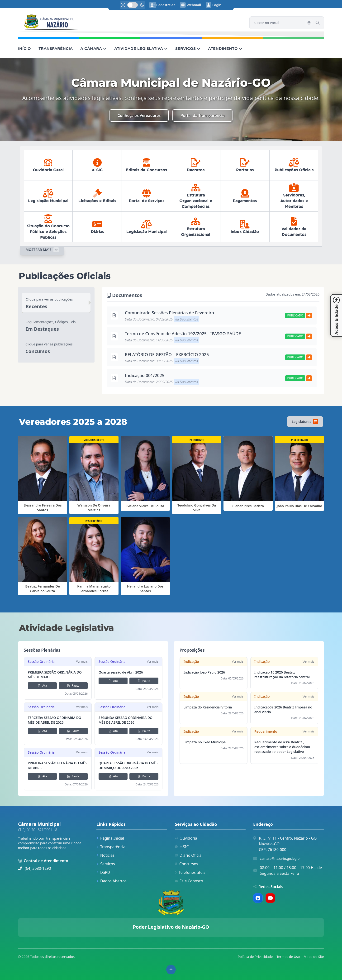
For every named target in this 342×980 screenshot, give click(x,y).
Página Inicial (110, 838)
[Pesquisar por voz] (309, 23)
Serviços (106, 864)
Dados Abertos (112, 881)
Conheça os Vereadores (139, 115)
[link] (131, 23)
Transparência (111, 847)
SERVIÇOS (188, 48)
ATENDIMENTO (225, 48)
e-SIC (182, 847)
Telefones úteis (190, 872)
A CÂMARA (93, 48)
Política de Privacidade (255, 957)
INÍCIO (24, 48)
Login (214, 5)
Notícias (105, 855)
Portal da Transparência (202, 115)
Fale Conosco (189, 881)
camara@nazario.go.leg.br (280, 858)
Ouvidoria (186, 838)
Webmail (190, 5)
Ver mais (82, 662)
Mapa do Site (314, 957)
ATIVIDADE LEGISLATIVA (141, 48)
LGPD (103, 872)
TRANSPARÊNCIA (56, 48)
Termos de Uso (288, 957)
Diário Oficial (189, 855)
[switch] (133, 5)
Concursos (186, 864)
